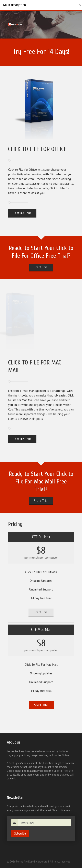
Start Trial (41, 267)
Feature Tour (22, 213)
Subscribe (20, 834)
